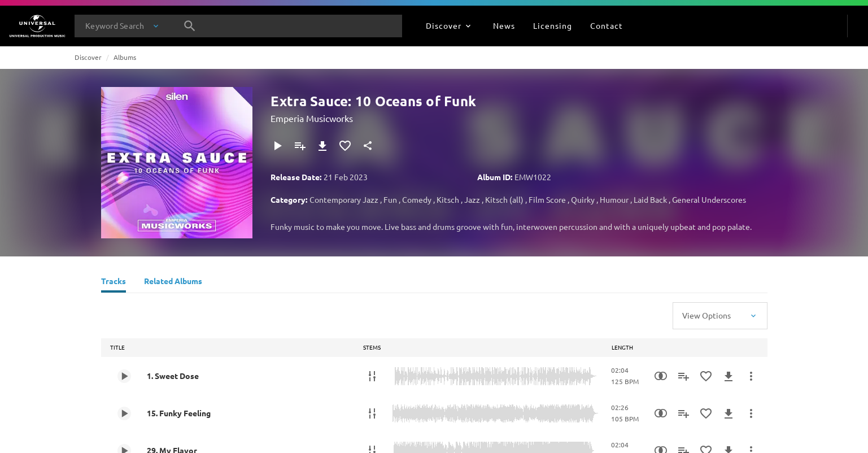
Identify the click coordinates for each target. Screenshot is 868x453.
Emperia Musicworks (312, 118)
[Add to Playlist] (300, 146)
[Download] (322, 146)
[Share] (368, 146)
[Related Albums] (173, 282)
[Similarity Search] (661, 376)
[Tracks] (114, 282)
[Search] (190, 26)
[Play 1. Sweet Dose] (124, 376)
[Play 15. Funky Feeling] (124, 413)
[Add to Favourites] (345, 146)
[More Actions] (751, 376)
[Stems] (372, 376)
